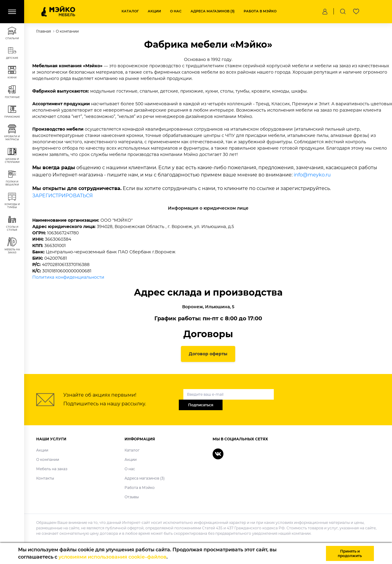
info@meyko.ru (312, 175)
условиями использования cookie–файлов (112, 557)
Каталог (130, 11)
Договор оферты (208, 354)
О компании (48, 459)
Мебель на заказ (52, 469)
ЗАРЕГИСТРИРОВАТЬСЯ (63, 196)
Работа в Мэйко (260, 11)
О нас (176, 11)
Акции (154, 11)
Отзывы (132, 497)
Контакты (45, 478)
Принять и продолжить (350, 553)
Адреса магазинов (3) (213, 11)
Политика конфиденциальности (68, 277)
